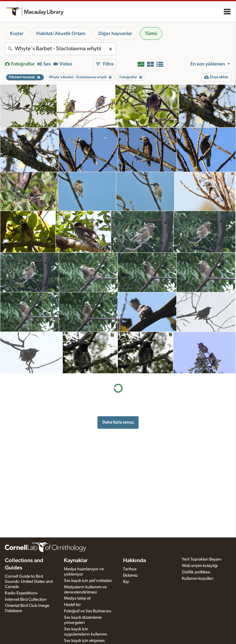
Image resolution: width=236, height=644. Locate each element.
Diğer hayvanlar (115, 33)
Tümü (151, 33)
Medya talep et (77, 598)
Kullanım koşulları (198, 579)
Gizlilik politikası (196, 572)
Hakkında (134, 561)
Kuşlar (17, 33)
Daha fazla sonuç (118, 422)
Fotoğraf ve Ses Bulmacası (88, 611)
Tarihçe (130, 569)
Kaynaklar (76, 561)
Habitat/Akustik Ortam (61, 33)
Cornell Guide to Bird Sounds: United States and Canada (29, 582)
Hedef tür (72, 605)
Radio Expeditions (21, 593)
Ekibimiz (130, 575)
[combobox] (60, 49)
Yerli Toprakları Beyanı (202, 559)
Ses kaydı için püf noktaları (88, 581)
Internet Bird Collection (26, 600)
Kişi (126, 582)
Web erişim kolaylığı (200, 566)
